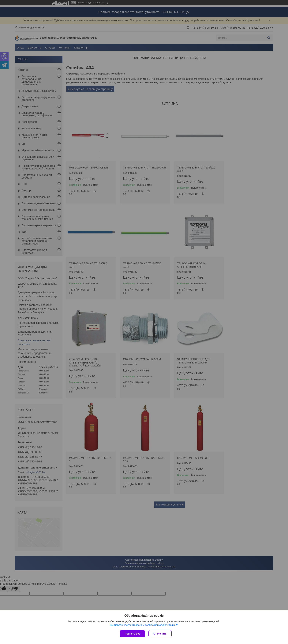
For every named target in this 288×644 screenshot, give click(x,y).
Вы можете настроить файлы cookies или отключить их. (143, 625)
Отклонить (160, 634)
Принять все (132, 634)
